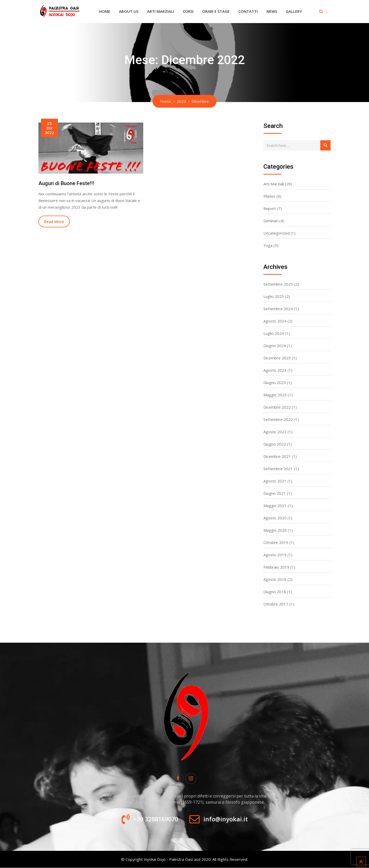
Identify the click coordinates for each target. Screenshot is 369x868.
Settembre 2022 (278, 419)
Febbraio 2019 (276, 567)
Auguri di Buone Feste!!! (66, 183)
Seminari (271, 221)
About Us (129, 11)
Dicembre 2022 (277, 407)
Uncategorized (276, 233)
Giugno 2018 (275, 592)
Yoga (268, 245)
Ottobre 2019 (276, 542)
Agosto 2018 (275, 579)
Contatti (248, 11)
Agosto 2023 (275, 370)
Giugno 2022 (275, 444)
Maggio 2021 (275, 506)
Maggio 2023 (275, 395)
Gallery (294, 11)
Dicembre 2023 (277, 358)
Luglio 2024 (274, 333)
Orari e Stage (216, 11)
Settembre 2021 (278, 469)
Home (105, 11)
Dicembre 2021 (277, 456)
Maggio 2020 (275, 530)
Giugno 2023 (275, 382)
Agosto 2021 (275, 481)
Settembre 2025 (278, 284)
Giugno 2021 (275, 493)
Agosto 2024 (275, 321)
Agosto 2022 (275, 432)
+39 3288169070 (154, 819)
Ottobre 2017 (276, 604)
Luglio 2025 (274, 296)
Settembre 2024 (278, 309)
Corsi (188, 11)
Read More (54, 221)
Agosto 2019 (275, 555)
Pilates (269, 196)
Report (270, 208)
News (272, 11)
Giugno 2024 (275, 346)
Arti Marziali (161, 11)
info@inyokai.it (227, 819)
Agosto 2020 (275, 518)
